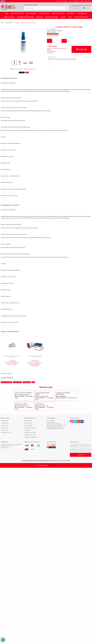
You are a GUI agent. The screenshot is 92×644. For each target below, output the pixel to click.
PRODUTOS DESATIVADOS (81, 17)
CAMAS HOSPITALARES (17, 14)
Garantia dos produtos (30, 428)
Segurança (27, 430)
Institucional (5, 418)
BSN (33, 382)
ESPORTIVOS (40, 17)
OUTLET (70, 17)
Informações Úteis (30, 418)
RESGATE (63, 17)
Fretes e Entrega (29, 425)
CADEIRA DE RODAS (44, 14)
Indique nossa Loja (6, 432)
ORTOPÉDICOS (71, 14)
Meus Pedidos (81, 5)
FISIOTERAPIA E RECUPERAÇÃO (25, 17)
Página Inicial (5, 421)
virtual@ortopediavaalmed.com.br (55, 429)
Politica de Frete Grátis (30, 432)
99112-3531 (87, 1)
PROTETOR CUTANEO (6, 382)
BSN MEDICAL (27, 382)
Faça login (35, 5)
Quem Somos (74, 5)
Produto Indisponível (12, 346)
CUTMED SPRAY (17, 382)
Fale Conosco (5, 423)
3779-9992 (63, 1)
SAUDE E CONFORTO (9, 17)
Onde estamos (5, 430)
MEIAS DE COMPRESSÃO (52, 17)
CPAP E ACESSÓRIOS (31, 14)
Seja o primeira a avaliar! (52, 36)
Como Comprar (28, 421)
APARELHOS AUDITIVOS (58, 14)
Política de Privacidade (30, 435)
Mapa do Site (5, 425)
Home (7, 14)
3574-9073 (75, 1)
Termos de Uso (28, 423)
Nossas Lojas (88, 5)
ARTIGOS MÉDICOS (82, 14)
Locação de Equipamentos (31, 437)
